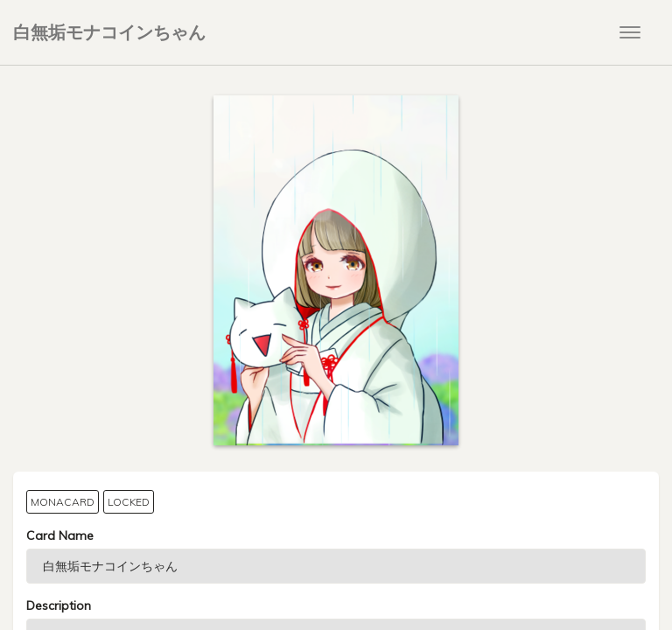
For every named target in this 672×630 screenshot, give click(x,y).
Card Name (60, 535)
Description (59, 605)
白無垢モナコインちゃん (109, 32)
